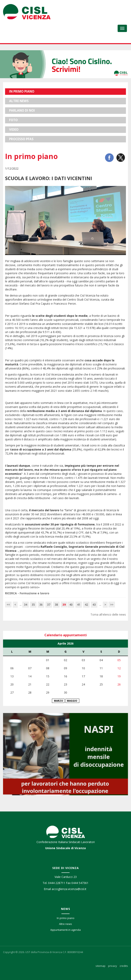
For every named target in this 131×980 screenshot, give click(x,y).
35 (33, 605)
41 (79, 605)
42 (86, 605)
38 (56, 605)
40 (71, 605)
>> (112, 605)
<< (8, 605)
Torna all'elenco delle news (108, 614)
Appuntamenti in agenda (65, 930)
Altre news (65, 924)
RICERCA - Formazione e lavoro (27, 593)
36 (41, 605)
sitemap (100, 966)
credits (124, 966)
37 (49, 605)
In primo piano (66, 918)
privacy (113, 966)
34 (26, 605)
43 (94, 605)
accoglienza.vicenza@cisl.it (69, 889)
